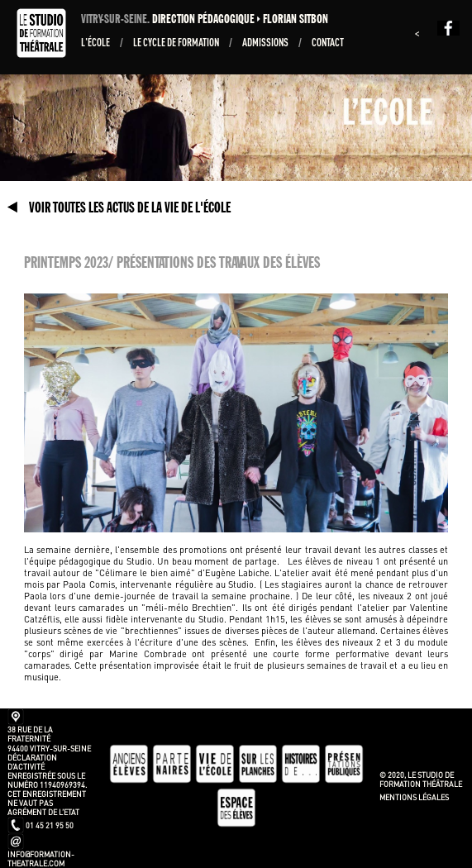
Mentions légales (414, 797)
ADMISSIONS (266, 42)
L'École (96, 42)
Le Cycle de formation (177, 42)
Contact (328, 42)
